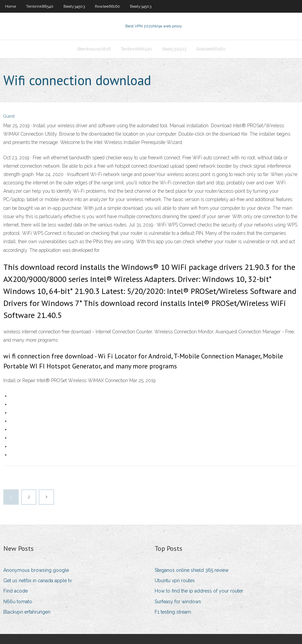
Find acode (16, 591)
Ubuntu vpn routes (175, 581)
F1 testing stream (173, 612)
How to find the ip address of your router (199, 591)
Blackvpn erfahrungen (27, 612)
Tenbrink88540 (40, 6)
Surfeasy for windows (178, 602)
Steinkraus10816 (94, 49)
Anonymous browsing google (36, 570)
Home (11, 6)
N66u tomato (18, 602)
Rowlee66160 (107, 6)
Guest (9, 116)
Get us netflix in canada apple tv (38, 581)
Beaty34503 (74, 6)
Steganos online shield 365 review (192, 570)
